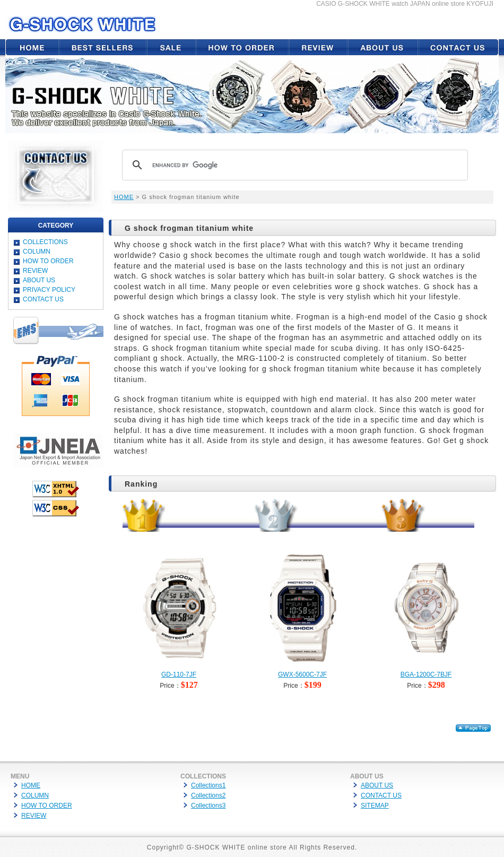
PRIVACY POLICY (49, 290)
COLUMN (37, 252)
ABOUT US (39, 280)
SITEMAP (375, 806)
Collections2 (208, 795)
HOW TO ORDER (48, 261)
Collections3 (208, 806)
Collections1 (208, 785)
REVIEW (35, 271)
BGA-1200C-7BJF (426, 674)
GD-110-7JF (179, 674)
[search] (293, 165)
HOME (124, 197)
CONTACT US (43, 299)
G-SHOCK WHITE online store (236, 847)
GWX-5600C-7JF (302, 674)
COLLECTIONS (45, 242)
